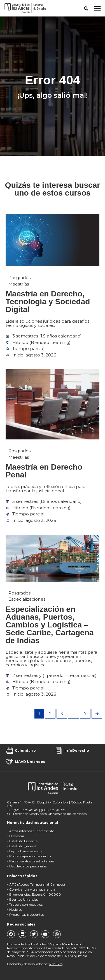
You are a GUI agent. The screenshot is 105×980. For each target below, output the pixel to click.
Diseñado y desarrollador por (35, 964)
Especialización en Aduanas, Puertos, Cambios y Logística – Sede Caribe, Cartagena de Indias (50, 625)
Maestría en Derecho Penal (44, 471)
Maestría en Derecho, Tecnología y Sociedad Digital (48, 302)
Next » (97, 714)
